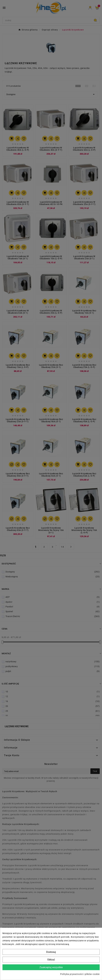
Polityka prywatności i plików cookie (80, 974)
